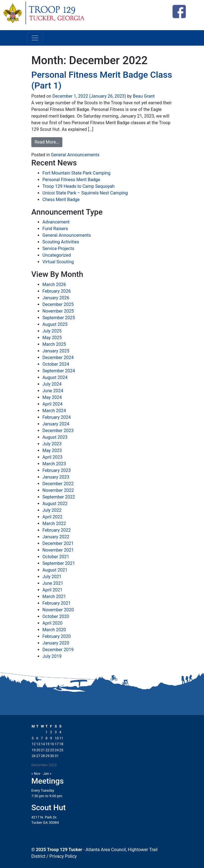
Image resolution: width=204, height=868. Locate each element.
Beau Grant (143, 96)
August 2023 (55, 437)
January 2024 (56, 424)
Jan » (47, 774)
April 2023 (53, 457)
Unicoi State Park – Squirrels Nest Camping (85, 193)
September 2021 (59, 563)
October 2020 (56, 616)
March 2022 (54, 523)
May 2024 (52, 397)
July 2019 (52, 656)
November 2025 (58, 311)
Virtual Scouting (58, 262)
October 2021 (56, 557)
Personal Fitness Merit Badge (71, 180)
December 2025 (58, 304)
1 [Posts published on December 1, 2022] (46, 732)
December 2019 (58, 650)
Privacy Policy (63, 856)
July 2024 (52, 384)
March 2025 (54, 344)
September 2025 (59, 318)
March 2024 (54, 411)
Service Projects (58, 249)
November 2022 (58, 490)
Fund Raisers (55, 229)
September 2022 (59, 497)
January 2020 (56, 643)
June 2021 (53, 583)
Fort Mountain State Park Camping (76, 173)
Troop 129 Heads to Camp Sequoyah (78, 186)
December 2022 (58, 484)
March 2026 (54, 284)
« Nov (36, 774)
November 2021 (58, 550)
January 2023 (56, 477)
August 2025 (55, 324)
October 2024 (56, 364)
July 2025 (52, 331)
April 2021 (53, 590)
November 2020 (58, 610)
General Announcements (75, 155)
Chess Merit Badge (61, 200)
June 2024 (53, 391)
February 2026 (57, 291)
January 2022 (56, 537)
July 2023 (52, 444)
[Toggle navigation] (35, 38)
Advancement (56, 222)
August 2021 (55, 570)
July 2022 (52, 510)
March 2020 (54, 630)
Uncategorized (57, 255)
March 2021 (54, 597)
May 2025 (52, 338)
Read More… (47, 142)
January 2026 (56, 298)
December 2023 (58, 431)
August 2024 (55, 377)
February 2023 (57, 470)
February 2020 (57, 636)
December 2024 (58, 358)
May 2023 (52, 450)
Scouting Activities (61, 242)
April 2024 (53, 404)
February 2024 (57, 417)
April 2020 (53, 623)
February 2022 (57, 530)
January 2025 (56, 351)
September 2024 (59, 371)
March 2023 (54, 464)
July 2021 (52, 577)
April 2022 (53, 517)
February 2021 (57, 603)
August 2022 (55, 504)
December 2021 (58, 543)
